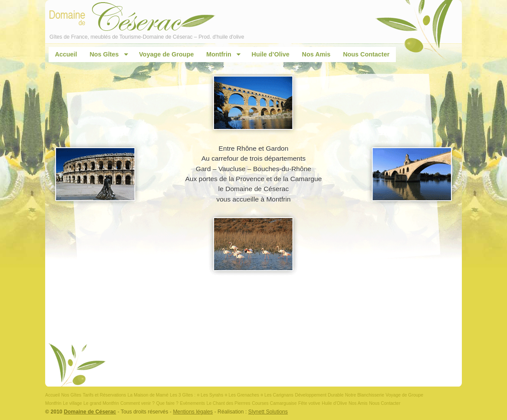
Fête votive (309, 403)
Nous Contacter (366, 54)
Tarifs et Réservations (105, 395)
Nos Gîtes (106, 55)
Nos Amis (316, 54)
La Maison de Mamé (148, 395)
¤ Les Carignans (277, 395)
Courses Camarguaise (274, 403)
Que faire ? (167, 403)
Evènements (192, 403)
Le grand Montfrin (101, 403)
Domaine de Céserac (90, 412)
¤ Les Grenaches (242, 395)
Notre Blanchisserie (365, 395)
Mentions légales (193, 412)
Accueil (66, 54)
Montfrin (221, 55)
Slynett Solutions (268, 412)
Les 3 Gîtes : (183, 395)
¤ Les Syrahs (210, 395)
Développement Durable (319, 395)
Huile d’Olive (271, 54)
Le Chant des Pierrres (229, 403)
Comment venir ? (137, 403)
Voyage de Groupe (166, 54)
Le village (72, 403)
